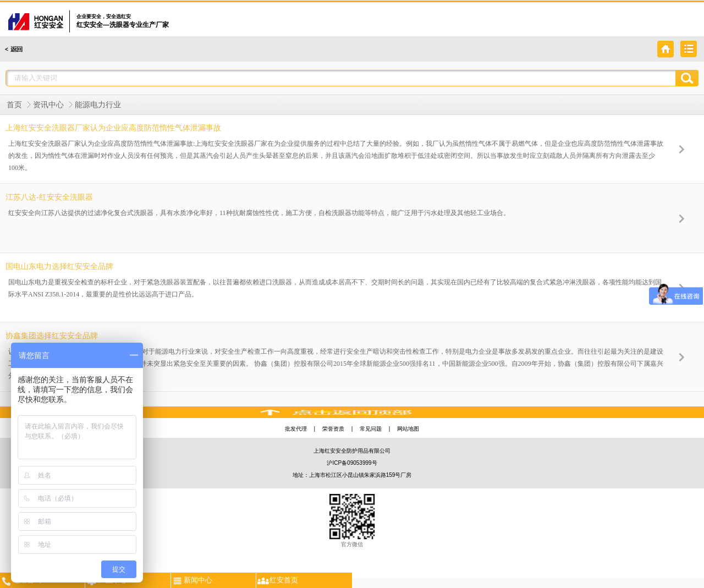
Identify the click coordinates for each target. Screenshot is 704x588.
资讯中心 (48, 105)
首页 (14, 105)
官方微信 (352, 521)
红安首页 (277, 580)
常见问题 (371, 429)
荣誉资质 (333, 429)
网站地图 (408, 429)
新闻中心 (192, 580)
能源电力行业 (98, 105)
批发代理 (296, 429)
